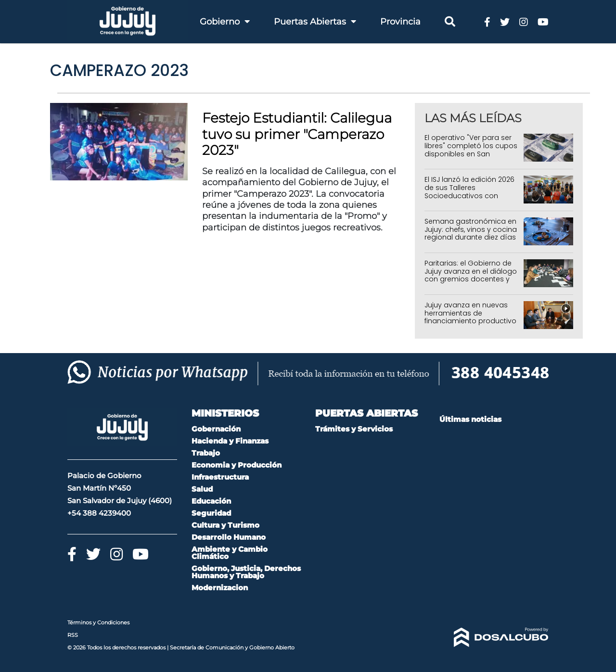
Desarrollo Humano (229, 537)
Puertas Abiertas (315, 22)
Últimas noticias (470, 419)
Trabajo (206, 453)
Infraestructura (220, 477)
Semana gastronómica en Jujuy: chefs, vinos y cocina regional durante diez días (471, 229)
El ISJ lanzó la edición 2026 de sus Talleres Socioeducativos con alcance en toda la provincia (469, 196)
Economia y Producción (237, 465)
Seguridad (211, 513)
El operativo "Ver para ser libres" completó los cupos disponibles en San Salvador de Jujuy (471, 150)
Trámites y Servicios (354, 429)
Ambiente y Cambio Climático (230, 553)
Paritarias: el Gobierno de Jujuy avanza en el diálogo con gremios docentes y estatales (471, 275)
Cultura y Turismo (225, 525)
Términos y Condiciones (98, 622)
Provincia (400, 22)
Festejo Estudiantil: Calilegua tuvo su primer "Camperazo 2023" (297, 134)
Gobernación (216, 429)
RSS (73, 635)
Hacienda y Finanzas (230, 441)
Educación (211, 501)
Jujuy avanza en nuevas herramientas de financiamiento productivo (470, 313)
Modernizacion (220, 588)
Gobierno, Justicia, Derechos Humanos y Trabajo (246, 572)
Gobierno (225, 22)
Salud (202, 489)
